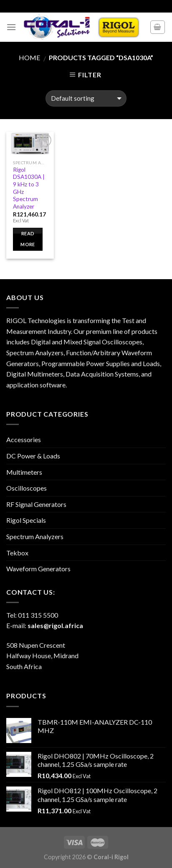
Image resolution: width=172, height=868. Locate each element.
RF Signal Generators (36, 504)
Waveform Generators (38, 569)
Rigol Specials (26, 520)
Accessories (24, 439)
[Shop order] (86, 98)
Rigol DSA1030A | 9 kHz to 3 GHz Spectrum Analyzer (29, 188)
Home (29, 57)
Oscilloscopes (27, 488)
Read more (28, 239)
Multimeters (24, 472)
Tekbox (17, 553)
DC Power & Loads (33, 456)
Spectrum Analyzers (35, 536)
